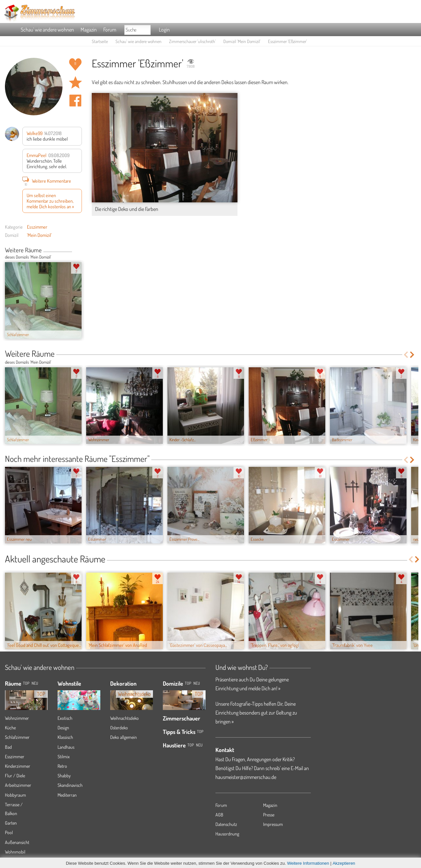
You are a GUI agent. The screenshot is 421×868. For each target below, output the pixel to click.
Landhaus (66, 747)
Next (79, 251)
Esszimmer (37, 227)
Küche (10, 728)
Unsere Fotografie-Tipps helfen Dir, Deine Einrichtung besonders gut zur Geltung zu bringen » (256, 713)
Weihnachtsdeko (124, 718)
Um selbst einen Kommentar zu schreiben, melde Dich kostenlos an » (50, 201)
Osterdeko (119, 728)
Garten (11, 823)
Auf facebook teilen (75, 101)
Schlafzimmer (17, 737)
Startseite (100, 41)
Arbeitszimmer (18, 785)
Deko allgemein (124, 737)
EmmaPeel (37, 155)
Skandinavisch (70, 785)
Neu (197, 683)
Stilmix (64, 756)
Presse (269, 815)
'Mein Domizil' (39, 235)
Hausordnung (227, 834)
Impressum (273, 824)
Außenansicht (17, 842)
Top (188, 683)
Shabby (64, 776)
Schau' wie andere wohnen (47, 30)
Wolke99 (35, 133)
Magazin (89, 30)
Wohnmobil (15, 852)
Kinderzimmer (18, 766)
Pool (9, 832)
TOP (26, 683)
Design (63, 728)
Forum (110, 30)
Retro (62, 766)
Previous (74, 251)
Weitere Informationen (308, 863)
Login (164, 30)
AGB (219, 815)
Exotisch (65, 718)
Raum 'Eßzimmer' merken (75, 82)
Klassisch (65, 737)
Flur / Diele (15, 776)
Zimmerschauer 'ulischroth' (192, 41)
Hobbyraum (15, 795)
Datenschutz (226, 824)
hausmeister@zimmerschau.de (246, 777)
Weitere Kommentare (47, 181)
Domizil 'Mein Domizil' (242, 41)
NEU (35, 683)
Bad (8, 747)
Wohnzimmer (17, 718)
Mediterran (67, 795)
